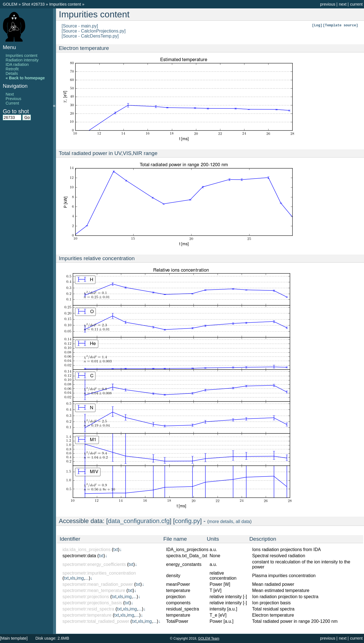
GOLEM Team (209, 639)
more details (221, 521)
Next (10, 94)
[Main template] (14, 638)
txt (116, 550)
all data (243, 521)
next (343, 4)
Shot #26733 (33, 4)
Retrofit (12, 69)
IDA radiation (17, 64)
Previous (13, 99)
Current (12, 103)
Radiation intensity (22, 60)
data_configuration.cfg (139, 521)
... (87, 578)
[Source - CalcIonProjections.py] (94, 31)
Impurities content (66, 4)
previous (328, 4)
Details (12, 73)
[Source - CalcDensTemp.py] (90, 36)
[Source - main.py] (80, 26)
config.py (188, 521)
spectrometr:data (79, 556)
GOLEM (11, 4)
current (356, 4)
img (80, 578)
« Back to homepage (25, 78)
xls (73, 578)
